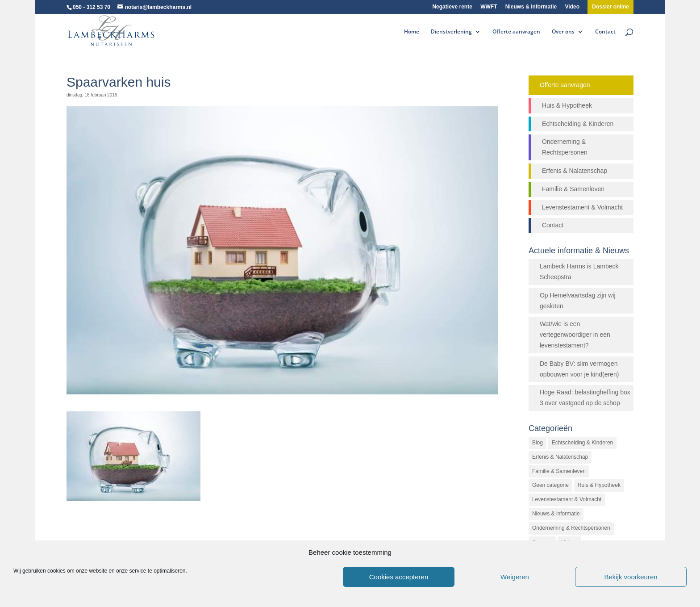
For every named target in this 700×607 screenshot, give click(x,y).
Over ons (563, 32)
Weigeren (515, 577)
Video (572, 7)
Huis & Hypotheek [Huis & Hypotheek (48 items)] (599, 485)
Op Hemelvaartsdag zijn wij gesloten (578, 301)
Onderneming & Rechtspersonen (565, 147)
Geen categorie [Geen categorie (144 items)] (550, 485)
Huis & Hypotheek (567, 105)
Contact (605, 32)
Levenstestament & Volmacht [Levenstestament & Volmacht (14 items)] (567, 499)
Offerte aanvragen (516, 32)
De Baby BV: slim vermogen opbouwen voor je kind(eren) (579, 369)
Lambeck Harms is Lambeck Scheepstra (579, 272)
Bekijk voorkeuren (631, 577)
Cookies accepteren (399, 577)
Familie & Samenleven (573, 189)
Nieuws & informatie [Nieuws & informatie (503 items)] (556, 514)
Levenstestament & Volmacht (582, 207)
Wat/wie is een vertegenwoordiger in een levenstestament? (575, 335)
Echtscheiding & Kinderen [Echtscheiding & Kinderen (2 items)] (582, 443)
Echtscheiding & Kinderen (578, 124)
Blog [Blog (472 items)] (537, 443)
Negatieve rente (452, 7)
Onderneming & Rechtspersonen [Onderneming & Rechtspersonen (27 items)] (571, 528)
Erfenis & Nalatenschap (575, 171)
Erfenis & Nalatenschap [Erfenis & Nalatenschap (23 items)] (560, 457)
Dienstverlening (451, 32)
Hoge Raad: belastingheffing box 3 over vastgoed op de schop (585, 398)
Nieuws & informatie (531, 7)
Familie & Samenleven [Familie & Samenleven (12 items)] (559, 471)
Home (412, 32)
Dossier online (610, 7)
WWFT (489, 7)
